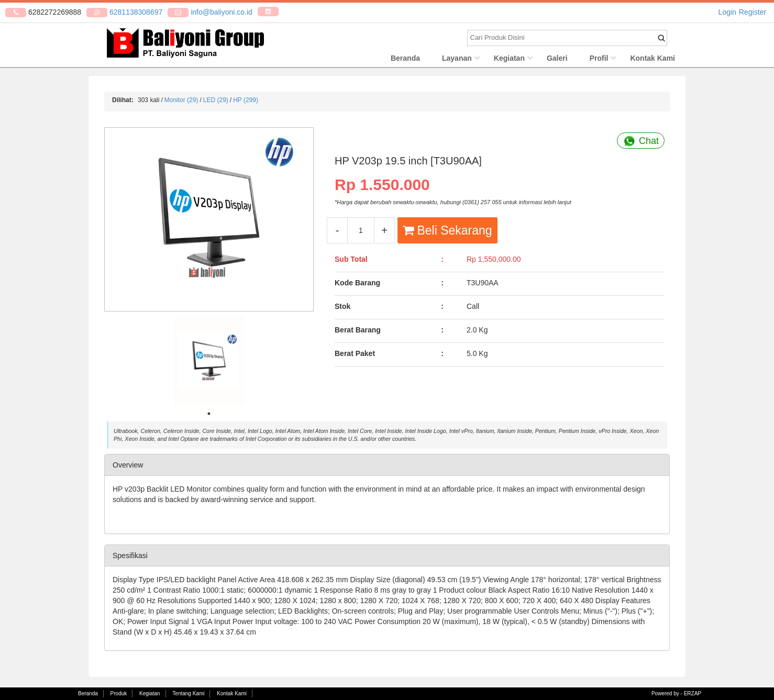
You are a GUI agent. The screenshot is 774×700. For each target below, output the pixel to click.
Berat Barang (358, 332)
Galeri (557, 60)
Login (727, 12)
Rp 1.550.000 (382, 186)
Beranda (405, 60)
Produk (119, 693)
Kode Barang (357, 285)
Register (753, 12)
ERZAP (693, 693)
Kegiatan (509, 60)
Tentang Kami (188, 693)
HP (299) (246, 102)
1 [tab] (209, 416)
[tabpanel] (209, 363)
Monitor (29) (181, 102)
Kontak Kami (653, 60)
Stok (342, 308)
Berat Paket (355, 355)
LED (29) (216, 102)
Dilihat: (123, 102)
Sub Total (351, 261)
